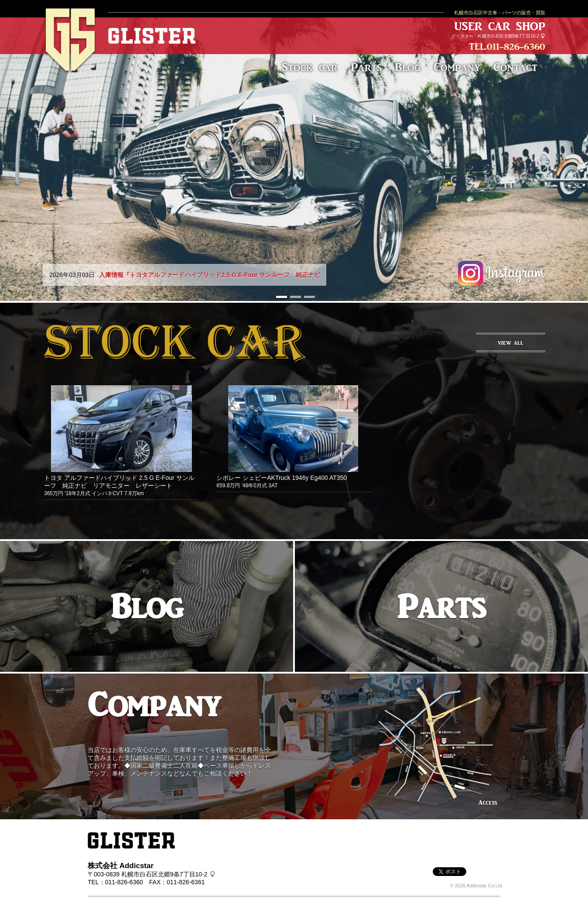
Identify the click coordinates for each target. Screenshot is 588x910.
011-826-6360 (516, 46)
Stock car (310, 67)
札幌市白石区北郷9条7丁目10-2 (508, 36)
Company (457, 67)
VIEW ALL (511, 343)
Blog (408, 67)
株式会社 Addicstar (121, 866)
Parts (366, 67)
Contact (515, 67)
